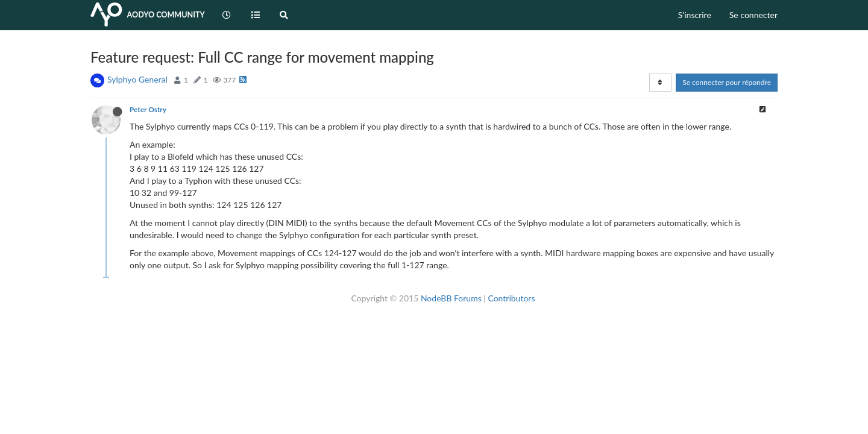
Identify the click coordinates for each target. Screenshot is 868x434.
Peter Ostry (148, 109)
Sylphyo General (137, 79)
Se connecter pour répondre (727, 82)
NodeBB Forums (451, 298)
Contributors (511, 298)
